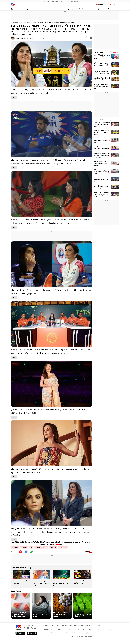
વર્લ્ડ (77, 9)
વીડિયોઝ (47, 9)
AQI (108, 5)
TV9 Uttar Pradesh (77, 633)
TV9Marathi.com (63, 630)
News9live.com (111, 630)
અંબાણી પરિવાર (24, 548)
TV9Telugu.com (72, 630)
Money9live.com (87, 633)
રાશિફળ (60, 9)
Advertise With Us (62, 625)
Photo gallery (23, 22)
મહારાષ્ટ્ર (113, 9)
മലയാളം (76, 1)
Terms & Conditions (95, 625)
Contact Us (47, 625)
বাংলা (64, 1)
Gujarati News (15, 22)
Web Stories (16, 591)
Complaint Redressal (74, 625)
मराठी (61, 1)
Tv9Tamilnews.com (55, 633)
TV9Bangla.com (92, 630)
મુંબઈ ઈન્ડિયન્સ (53, 548)
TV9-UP (85, 1)
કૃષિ (109, 9)
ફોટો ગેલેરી (53, 9)
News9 (49, 1)
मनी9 (80, 1)
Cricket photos (31, 22)
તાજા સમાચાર (18, 9)
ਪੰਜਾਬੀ (68, 1)
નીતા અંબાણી (38, 548)
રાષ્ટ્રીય (72, 9)
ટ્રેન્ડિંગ (100, 9)
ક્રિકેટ (31, 548)
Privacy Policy (84, 625)
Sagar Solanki (19, 38)
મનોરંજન (94, 9)
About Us (53, 625)
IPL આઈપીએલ (15, 548)
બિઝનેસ (81, 9)
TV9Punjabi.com (101, 630)
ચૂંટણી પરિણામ (34, 9)
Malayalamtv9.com (66, 633)
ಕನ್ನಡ (53, 1)
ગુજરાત (41, 9)
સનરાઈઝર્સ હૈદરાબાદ (63, 548)
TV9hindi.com (53, 630)
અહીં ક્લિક (56, 545)
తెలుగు (57, 1)
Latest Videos (100, 120)
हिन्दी (45, 1)
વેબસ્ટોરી (88, 9)
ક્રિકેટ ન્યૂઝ (26, 9)
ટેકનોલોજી (66, 9)
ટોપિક (104, 9)
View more (88, 591)
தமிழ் (72, 1)
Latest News (99, 52)
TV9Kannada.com (82, 630)
